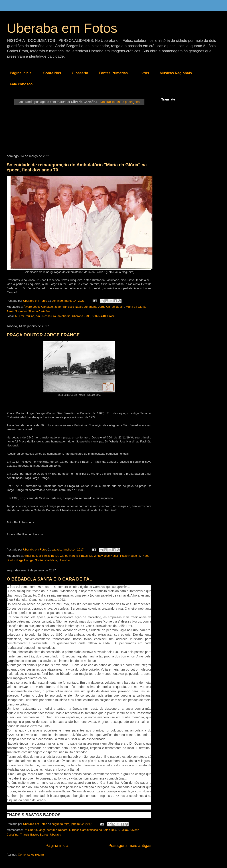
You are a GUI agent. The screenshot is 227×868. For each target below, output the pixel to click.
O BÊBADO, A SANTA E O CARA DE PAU (50, 579)
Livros (144, 73)
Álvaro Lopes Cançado (38, 307)
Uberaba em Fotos (62, 28)
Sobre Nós (52, 73)
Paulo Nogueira (17, 311)
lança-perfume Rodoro (53, 830)
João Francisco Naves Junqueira (76, 307)
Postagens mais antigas (130, 846)
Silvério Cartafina (39, 311)
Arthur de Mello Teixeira (39, 556)
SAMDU (123, 830)
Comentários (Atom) (31, 855)
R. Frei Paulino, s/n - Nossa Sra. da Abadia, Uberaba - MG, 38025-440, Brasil (65, 316)
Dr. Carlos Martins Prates (72, 556)
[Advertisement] (79, 130)
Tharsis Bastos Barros (34, 835)
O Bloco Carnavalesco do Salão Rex (92, 830)
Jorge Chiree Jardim (111, 307)
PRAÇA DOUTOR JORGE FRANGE (43, 335)
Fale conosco (21, 84)
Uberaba (64, 560)
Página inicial (21, 73)
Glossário (80, 73)
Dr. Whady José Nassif (104, 556)
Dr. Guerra (30, 830)
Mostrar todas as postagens (120, 102)
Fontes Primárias (113, 73)
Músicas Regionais (176, 73)
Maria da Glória (136, 307)
